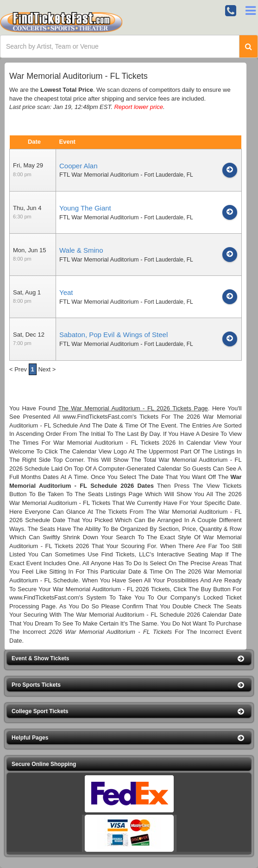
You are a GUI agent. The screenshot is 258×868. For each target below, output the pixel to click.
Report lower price (138, 107)
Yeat (66, 292)
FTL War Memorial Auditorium (99, 175)
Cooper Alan (79, 166)
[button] (129, 659)
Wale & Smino (81, 250)
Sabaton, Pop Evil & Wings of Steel (113, 335)
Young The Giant (85, 208)
